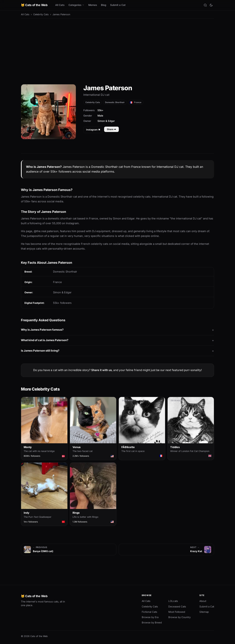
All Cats (60, 5)
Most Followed (177, 612)
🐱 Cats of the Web (34, 5)
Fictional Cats (149, 612)
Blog (104, 5)
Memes (93, 5)
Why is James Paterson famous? (42, 330)
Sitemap (204, 612)
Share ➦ (111, 129)
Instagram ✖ (93, 130)
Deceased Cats (177, 607)
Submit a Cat (118, 5)
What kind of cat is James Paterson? (45, 340)
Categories (76, 5)
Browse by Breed (152, 622)
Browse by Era (150, 617)
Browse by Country (179, 617)
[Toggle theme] (211, 5)
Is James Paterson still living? (40, 351)
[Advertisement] (117, 49)
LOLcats (173, 601)
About (203, 601)
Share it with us (102, 370)
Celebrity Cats (41, 14)
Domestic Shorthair (115, 102)
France (136, 102)
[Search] (205, 5)
